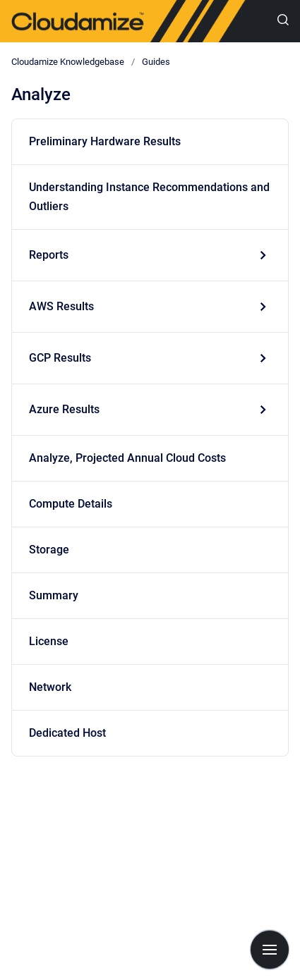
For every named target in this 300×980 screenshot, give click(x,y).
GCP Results (60, 358)
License (49, 641)
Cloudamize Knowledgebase (68, 62)
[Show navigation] (270, 950)
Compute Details (71, 504)
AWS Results (61, 306)
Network (50, 687)
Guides (156, 62)
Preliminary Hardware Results (105, 141)
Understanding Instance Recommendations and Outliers (149, 197)
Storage (49, 550)
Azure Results (64, 409)
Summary (54, 595)
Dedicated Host (67, 733)
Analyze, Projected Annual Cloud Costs (127, 458)
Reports (49, 255)
